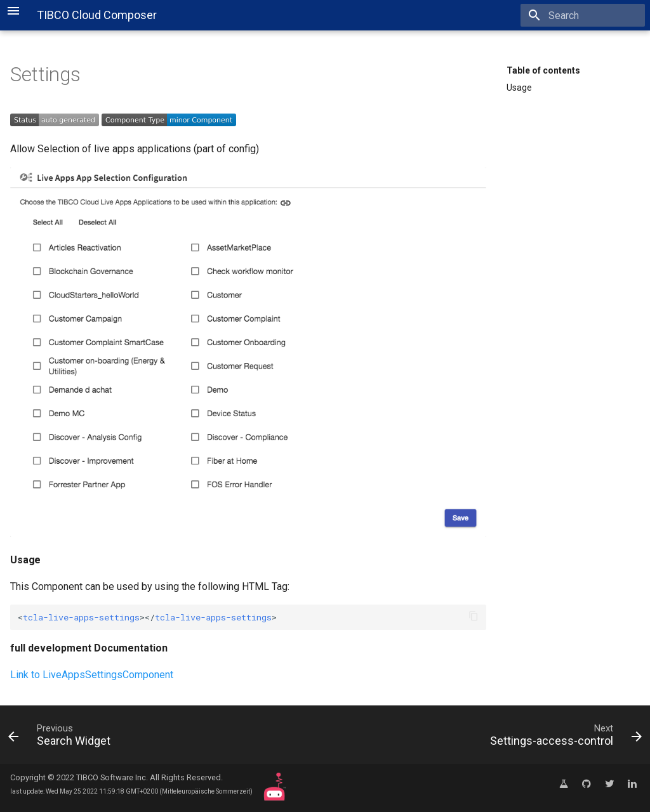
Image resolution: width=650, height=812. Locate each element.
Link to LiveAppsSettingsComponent (92, 675)
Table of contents (543, 70)
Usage (519, 88)
